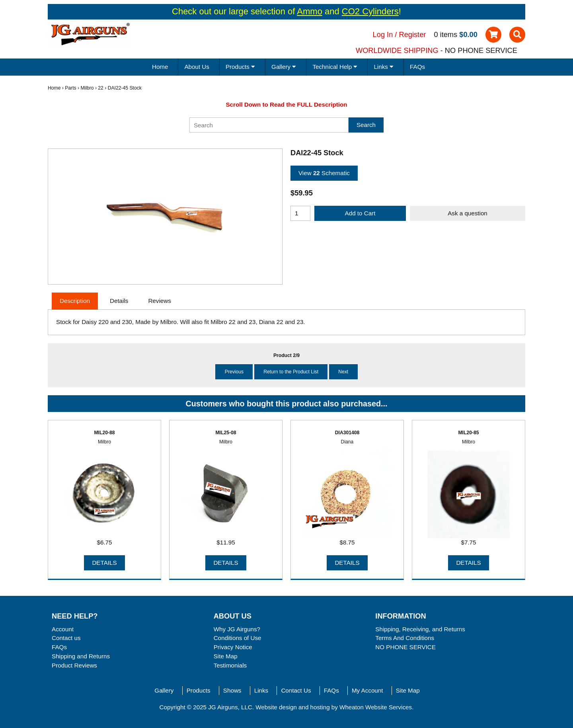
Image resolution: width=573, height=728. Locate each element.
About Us (197, 67)
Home (160, 67)
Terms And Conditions (405, 638)
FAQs (417, 67)
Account (63, 629)
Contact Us (296, 690)
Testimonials (230, 665)
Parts (70, 88)
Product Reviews (74, 665)
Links (261, 690)
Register (413, 34)
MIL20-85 (468, 433)
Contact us (66, 638)
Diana (347, 442)
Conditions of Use (238, 638)
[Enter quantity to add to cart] (300, 213)
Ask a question (468, 213)
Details (104, 563)
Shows (232, 690)
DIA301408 (347, 433)
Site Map (226, 656)
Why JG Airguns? (237, 629)
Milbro (87, 88)
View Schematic (324, 173)
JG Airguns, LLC (230, 707)
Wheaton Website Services (376, 707)
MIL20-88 (104, 433)
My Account (367, 690)
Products (199, 690)
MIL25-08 (226, 433)
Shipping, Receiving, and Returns (420, 629)
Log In (383, 34)
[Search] (269, 125)
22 (101, 88)
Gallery (164, 690)
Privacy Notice (233, 647)
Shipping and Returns (81, 656)
